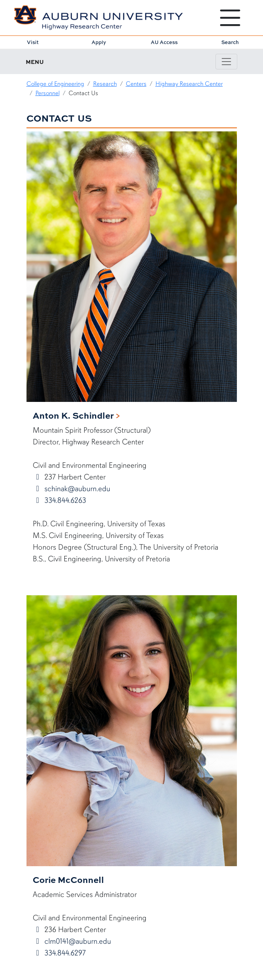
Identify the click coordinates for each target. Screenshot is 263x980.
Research (105, 84)
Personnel (48, 93)
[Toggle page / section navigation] (226, 62)
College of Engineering (55, 84)
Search (230, 42)
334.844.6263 (64, 500)
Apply (99, 42)
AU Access (164, 42)
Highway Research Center (189, 84)
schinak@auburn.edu (76, 489)
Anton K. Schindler (73, 415)
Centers (136, 84)
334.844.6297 (64, 953)
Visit (33, 42)
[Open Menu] (230, 18)
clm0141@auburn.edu (77, 941)
